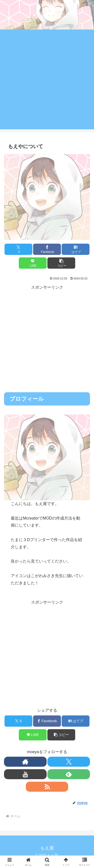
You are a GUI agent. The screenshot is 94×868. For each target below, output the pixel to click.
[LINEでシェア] (33, 263)
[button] (61, 263)
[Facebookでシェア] (47, 249)
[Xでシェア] (18, 249)
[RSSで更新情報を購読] (47, 787)
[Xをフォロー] (69, 762)
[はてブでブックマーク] (76, 249)
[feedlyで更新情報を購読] (69, 774)
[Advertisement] (47, 82)
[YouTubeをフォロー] (25, 774)
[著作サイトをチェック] (25, 762)
